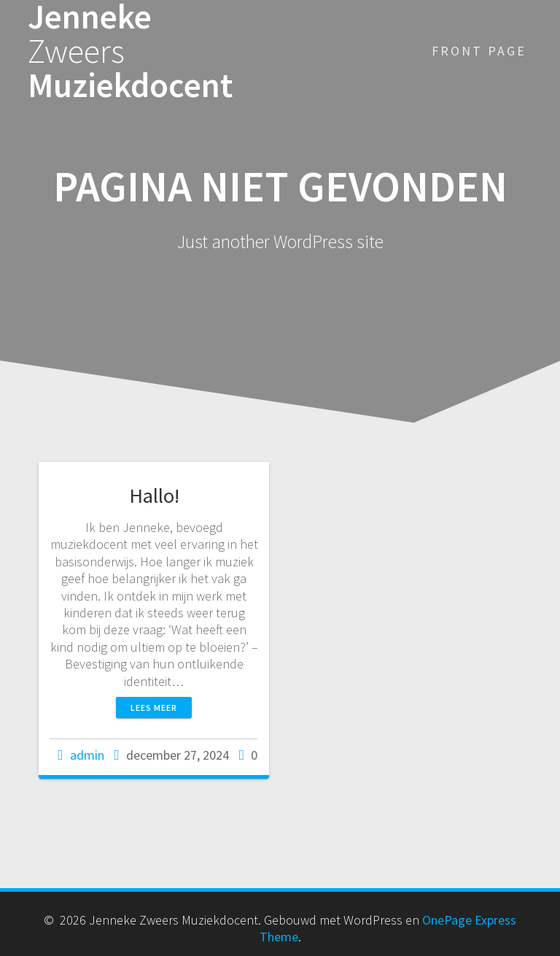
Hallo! (154, 496)
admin (87, 755)
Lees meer (154, 708)
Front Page (479, 51)
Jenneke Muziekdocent (130, 51)
